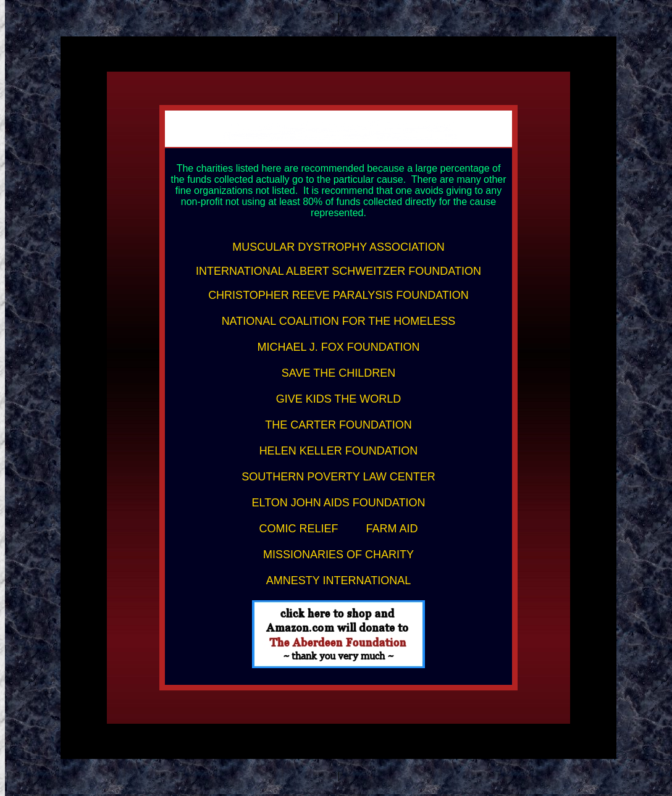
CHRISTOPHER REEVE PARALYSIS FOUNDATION (338, 295)
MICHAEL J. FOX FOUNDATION (338, 347)
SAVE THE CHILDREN (338, 373)
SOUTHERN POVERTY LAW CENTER (338, 477)
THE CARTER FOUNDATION (338, 425)
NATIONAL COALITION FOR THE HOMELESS (339, 321)
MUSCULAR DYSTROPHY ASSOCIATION (338, 247)
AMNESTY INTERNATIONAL (338, 580)
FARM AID (392, 529)
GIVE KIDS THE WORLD (339, 399)
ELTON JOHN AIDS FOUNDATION (338, 503)
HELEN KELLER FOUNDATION (339, 451)
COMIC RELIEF (298, 529)
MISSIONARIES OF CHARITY (338, 555)
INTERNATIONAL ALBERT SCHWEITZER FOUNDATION (338, 271)
